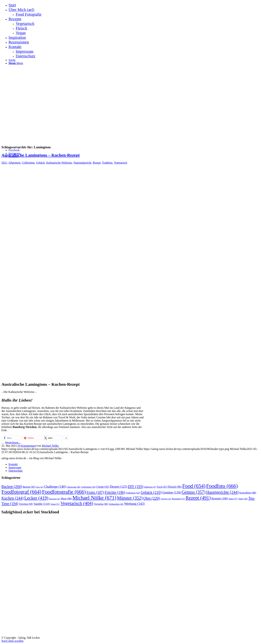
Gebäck (40, 163)
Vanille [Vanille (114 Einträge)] (42, 504)
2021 (4, 163)
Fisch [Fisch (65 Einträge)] (162, 487)
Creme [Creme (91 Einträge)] (103, 487)
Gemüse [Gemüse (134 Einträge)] (172, 492)
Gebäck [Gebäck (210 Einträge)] (151, 492)
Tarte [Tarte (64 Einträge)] (243, 499)
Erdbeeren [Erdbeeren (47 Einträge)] (150, 487)
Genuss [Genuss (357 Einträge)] (194, 492)
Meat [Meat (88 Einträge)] (66, 498)
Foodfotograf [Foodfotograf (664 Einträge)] (21, 492)
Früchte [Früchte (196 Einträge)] (115, 492)
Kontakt (13, 464)
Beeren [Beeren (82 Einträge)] (29, 487)
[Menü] (16, 63)
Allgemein (14, 163)
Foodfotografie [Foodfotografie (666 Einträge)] (64, 492)
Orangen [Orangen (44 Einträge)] (166, 499)
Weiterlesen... (13, 442)
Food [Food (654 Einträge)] (194, 486)
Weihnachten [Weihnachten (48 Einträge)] (116, 504)
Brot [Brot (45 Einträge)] (40, 487)
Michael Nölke (50, 446)
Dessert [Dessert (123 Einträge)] (118, 487)
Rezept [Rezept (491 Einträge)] (198, 498)
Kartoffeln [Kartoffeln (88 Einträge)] (248, 493)
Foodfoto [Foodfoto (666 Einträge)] (222, 486)
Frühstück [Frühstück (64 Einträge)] (133, 493)
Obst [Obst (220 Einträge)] (152, 498)
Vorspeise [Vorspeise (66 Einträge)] (101, 504)
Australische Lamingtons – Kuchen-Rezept (41, 155)
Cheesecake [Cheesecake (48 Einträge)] (73, 487)
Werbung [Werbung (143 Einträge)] (134, 504)
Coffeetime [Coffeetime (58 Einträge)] (88, 487)
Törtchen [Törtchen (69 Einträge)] (26, 504)
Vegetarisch (121, 163)
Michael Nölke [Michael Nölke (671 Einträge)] (94, 498)
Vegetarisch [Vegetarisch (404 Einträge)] (77, 503)
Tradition (107, 163)
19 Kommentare (27, 446)
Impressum (15, 467)
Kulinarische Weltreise (59, 163)
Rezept (97, 163)
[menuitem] (134, 5)
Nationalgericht (82, 163)
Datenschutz (16, 471)
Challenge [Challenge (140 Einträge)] (55, 487)
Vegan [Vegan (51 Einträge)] (55, 504)
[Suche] (12, 60)
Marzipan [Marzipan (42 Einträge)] (54, 499)
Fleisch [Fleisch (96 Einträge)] (175, 487)
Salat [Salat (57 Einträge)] (233, 499)
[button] (12, 438)
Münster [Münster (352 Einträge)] (130, 498)
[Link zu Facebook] (14, 150)
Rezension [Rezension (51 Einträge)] (178, 499)
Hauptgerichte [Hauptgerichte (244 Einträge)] (223, 492)
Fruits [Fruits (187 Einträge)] (95, 492)
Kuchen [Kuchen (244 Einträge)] (12, 498)
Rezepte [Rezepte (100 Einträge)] (220, 498)
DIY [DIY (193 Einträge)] (135, 486)
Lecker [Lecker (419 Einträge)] (36, 498)
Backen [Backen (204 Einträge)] (12, 486)
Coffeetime (28, 163)
